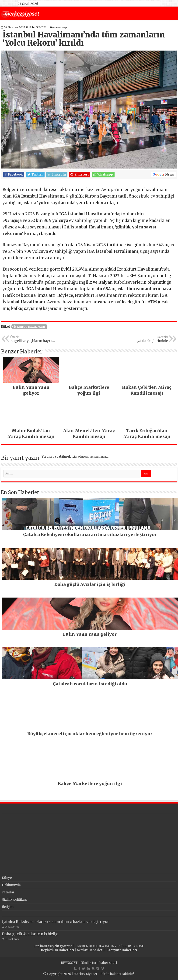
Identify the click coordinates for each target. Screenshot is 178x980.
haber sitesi (108, 963)
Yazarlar (8, 892)
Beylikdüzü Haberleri (57, 950)
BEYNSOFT (69, 963)
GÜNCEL (41, 27)
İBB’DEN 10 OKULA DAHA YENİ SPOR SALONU (110, 946)
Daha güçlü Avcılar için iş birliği (30, 934)
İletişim (8, 907)
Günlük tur (89, 963)
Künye (7, 878)
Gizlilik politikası (15, 900)
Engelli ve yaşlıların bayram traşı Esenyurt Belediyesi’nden (34, 339)
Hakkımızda (11, 885)
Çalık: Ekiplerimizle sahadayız (144, 339)
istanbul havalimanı (30, 327)
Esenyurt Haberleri (122, 950)
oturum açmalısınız (93, 457)
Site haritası (43, 946)
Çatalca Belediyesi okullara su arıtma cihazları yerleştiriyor (55, 922)
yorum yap (60, 27)
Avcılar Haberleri (90, 950)
